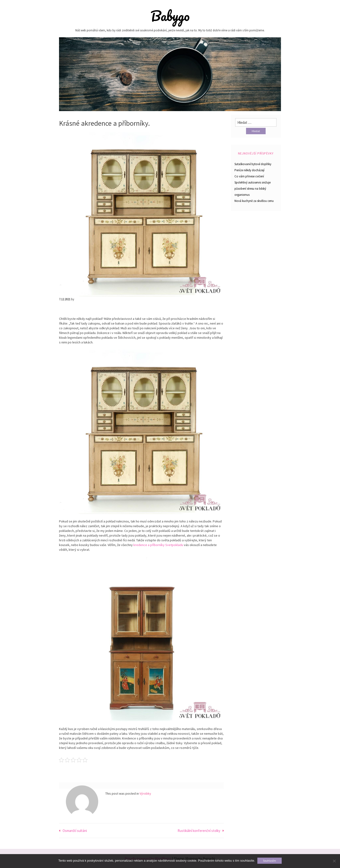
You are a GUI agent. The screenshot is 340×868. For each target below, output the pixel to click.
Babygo (170, 16)
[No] (334, 861)
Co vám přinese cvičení (249, 176)
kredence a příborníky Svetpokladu (158, 545)
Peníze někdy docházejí (249, 170)
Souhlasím (270, 861)
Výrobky (145, 793)
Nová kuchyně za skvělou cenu (254, 201)
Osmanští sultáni (75, 831)
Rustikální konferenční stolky (199, 831)
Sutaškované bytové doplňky (253, 164)
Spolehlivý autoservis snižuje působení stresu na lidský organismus (253, 189)
